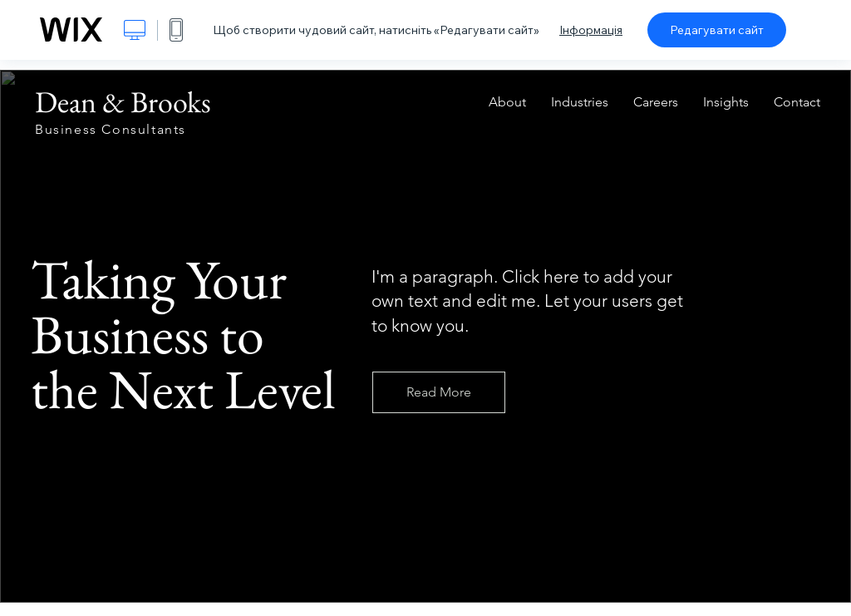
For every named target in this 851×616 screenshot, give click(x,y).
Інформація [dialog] (591, 30)
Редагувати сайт (717, 30)
